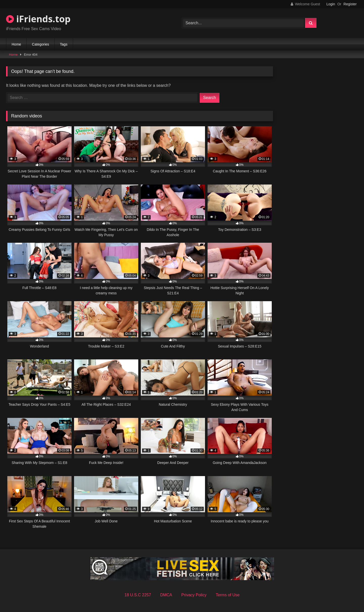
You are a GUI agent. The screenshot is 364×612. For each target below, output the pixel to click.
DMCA (166, 595)
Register (350, 4)
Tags (64, 44)
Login (331, 4)
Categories (40, 44)
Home (16, 44)
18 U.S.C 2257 (138, 595)
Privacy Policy (194, 595)
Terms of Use (227, 595)
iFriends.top (38, 19)
